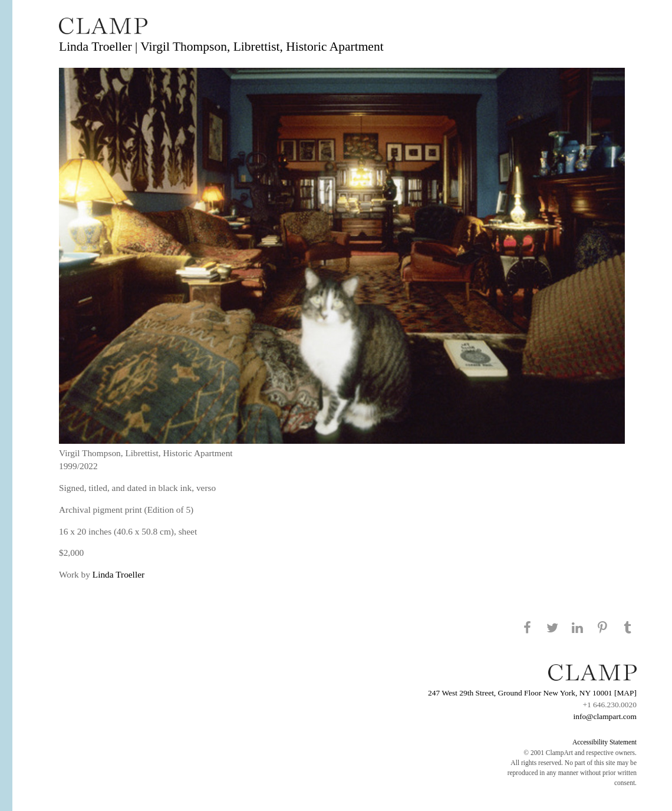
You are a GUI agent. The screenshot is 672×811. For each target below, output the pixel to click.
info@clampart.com (605, 716)
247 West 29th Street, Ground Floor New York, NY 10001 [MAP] (532, 693)
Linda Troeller (118, 574)
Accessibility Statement (605, 742)
